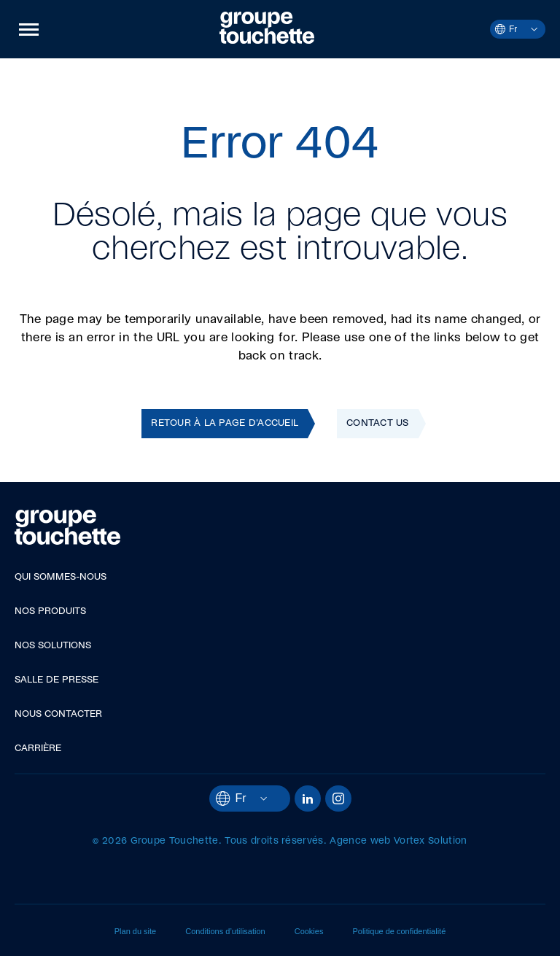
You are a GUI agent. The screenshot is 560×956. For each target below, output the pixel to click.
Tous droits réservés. (276, 841)
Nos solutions (53, 646)
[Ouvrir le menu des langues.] (527, 29)
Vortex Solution (431, 841)
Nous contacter (58, 714)
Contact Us (378, 423)
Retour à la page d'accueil (225, 423)
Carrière (38, 749)
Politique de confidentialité (399, 931)
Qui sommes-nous (61, 577)
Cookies (309, 931)
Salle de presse (57, 680)
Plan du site (135, 931)
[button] (29, 29)
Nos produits (50, 611)
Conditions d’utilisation (225, 931)
